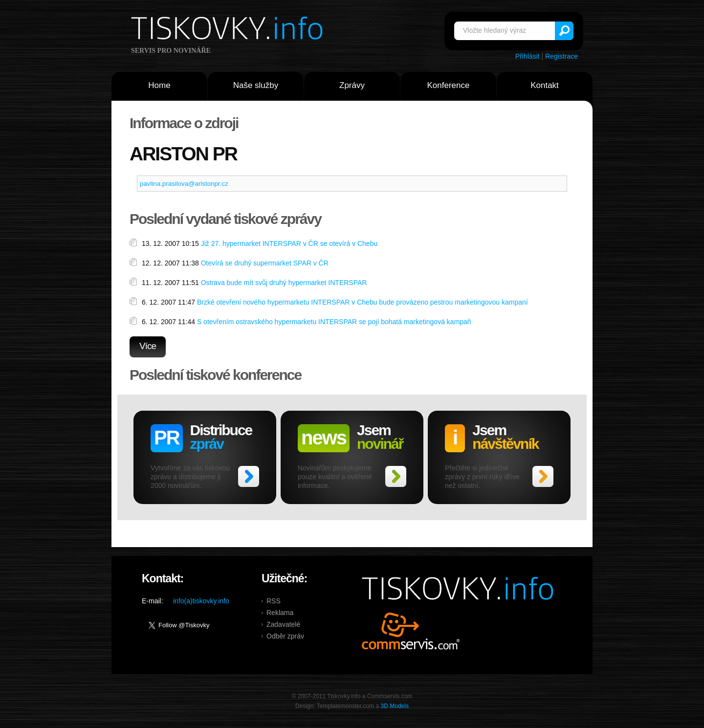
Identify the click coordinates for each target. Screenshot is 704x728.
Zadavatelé (283, 624)
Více (148, 346)
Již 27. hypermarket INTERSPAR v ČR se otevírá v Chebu (289, 243)
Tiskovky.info (229, 30)
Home (159, 85)
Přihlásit (528, 56)
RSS (274, 601)
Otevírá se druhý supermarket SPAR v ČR (265, 263)
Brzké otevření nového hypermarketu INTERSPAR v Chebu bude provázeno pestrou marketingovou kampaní (363, 302)
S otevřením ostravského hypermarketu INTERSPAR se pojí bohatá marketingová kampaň (334, 322)
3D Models (395, 706)
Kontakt (545, 85)
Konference (449, 85)
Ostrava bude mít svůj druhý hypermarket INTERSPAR (284, 283)
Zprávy (352, 85)
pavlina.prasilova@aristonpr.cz (184, 184)
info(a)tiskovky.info (201, 601)
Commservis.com (411, 631)
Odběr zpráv (285, 636)
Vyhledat (564, 31)
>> (249, 476)
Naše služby (256, 85)
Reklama (280, 613)
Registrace (561, 56)
